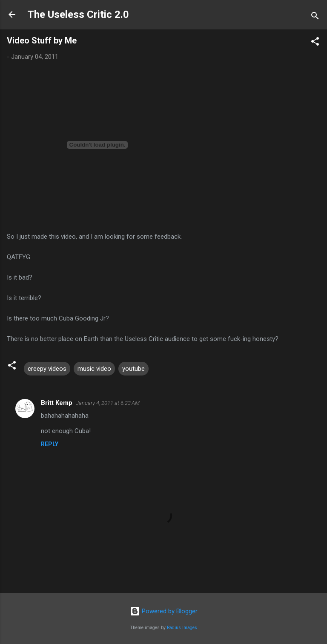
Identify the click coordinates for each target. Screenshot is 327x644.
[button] (315, 43)
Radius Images (182, 628)
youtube (133, 369)
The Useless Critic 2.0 (78, 14)
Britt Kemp (57, 403)
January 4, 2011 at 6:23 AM (108, 403)
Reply (50, 444)
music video (94, 369)
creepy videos (47, 369)
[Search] (315, 17)
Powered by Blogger (164, 611)
